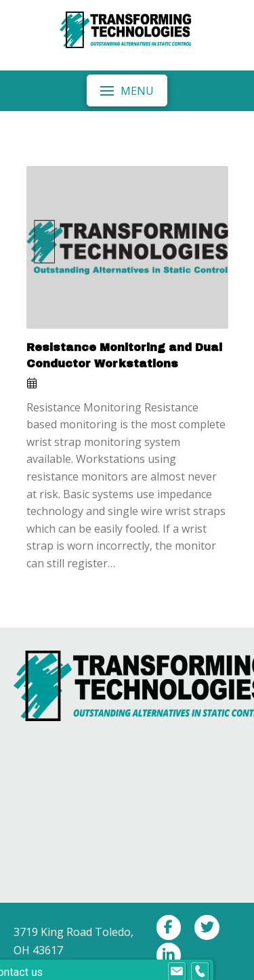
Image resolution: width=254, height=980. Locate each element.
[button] (127, 90)
